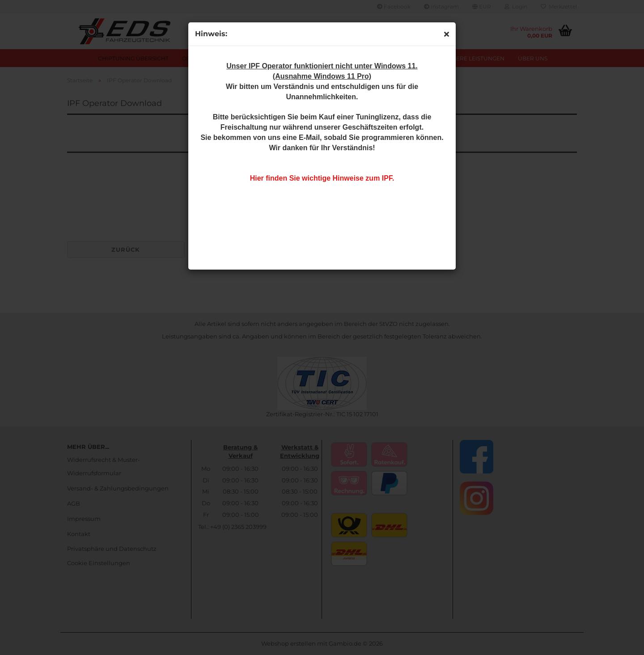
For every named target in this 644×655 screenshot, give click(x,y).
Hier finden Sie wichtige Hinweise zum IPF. (322, 178)
